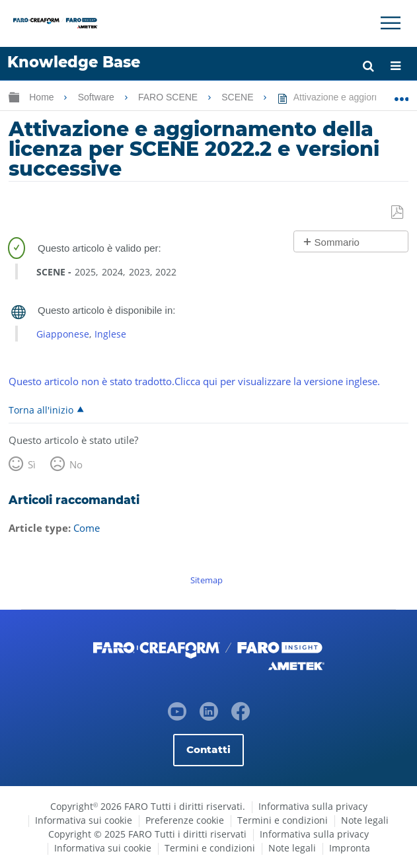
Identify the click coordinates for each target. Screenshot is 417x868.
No (76, 464)
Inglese (110, 334)
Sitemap (207, 580)
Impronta (350, 848)
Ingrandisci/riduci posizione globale (401, 94)
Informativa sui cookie (84, 820)
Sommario (337, 242)
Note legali (365, 820)
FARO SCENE (169, 97)
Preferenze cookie (185, 820)
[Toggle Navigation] (391, 23)
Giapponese (63, 334)
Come (87, 528)
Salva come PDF (398, 213)
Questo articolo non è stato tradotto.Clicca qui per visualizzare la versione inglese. (194, 381)
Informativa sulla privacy (313, 806)
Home (43, 97)
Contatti (208, 749)
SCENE (239, 97)
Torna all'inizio (41, 410)
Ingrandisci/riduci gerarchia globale (14, 97)
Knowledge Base (74, 62)
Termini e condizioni (283, 820)
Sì (32, 464)
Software (97, 97)
